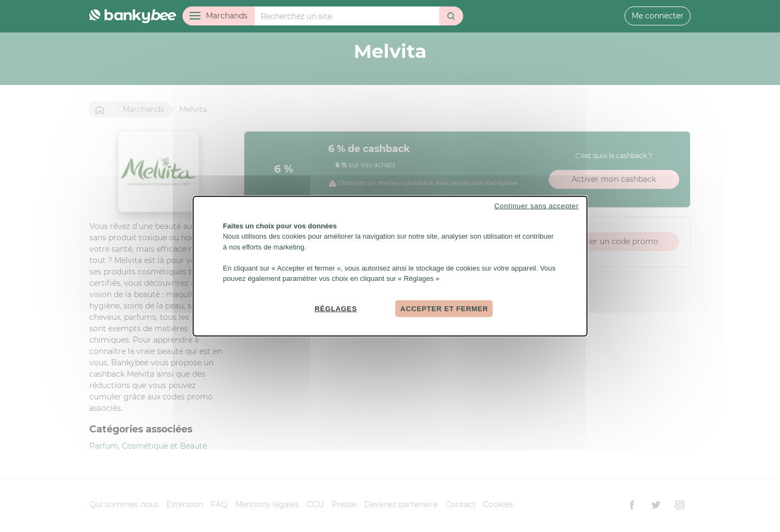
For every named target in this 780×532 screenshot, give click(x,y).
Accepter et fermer (444, 308)
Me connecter (658, 16)
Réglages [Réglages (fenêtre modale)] (336, 308)
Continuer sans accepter (537, 205)
